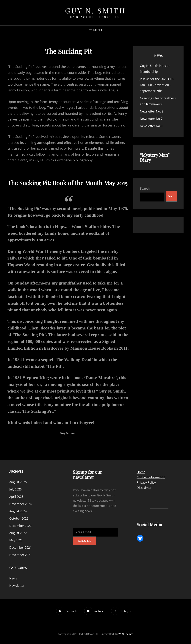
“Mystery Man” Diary (155, 157)
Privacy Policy (146, 482)
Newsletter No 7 (151, 119)
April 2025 (16, 497)
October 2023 (19, 518)
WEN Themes (126, 634)
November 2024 (21, 504)
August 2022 (18, 533)
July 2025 (15, 489)
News (158, 56)
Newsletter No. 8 (152, 111)
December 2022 (20, 526)
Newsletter (17, 586)
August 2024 (18, 511)
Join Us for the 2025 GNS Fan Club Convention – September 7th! (157, 85)
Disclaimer (144, 488)
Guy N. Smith (95, 11)
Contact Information (151, 477)
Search (145, 189)
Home (141, 472)
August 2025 (18, 482)
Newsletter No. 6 (152, 126)
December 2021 (20, 548)
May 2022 (16, 540)
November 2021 (21, 555)
